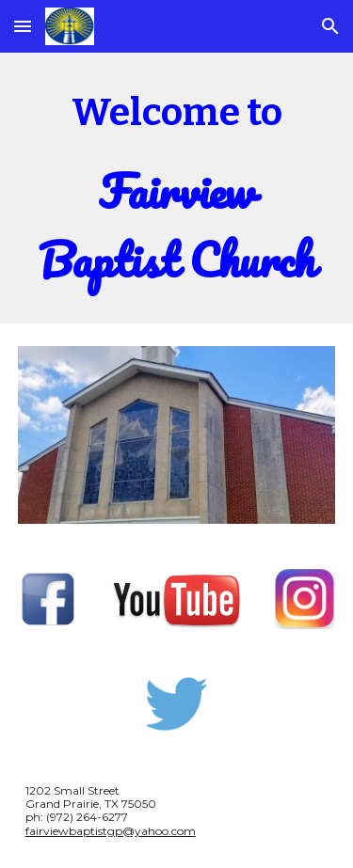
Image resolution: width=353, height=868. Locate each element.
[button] (23, 26)
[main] (177, 188)
